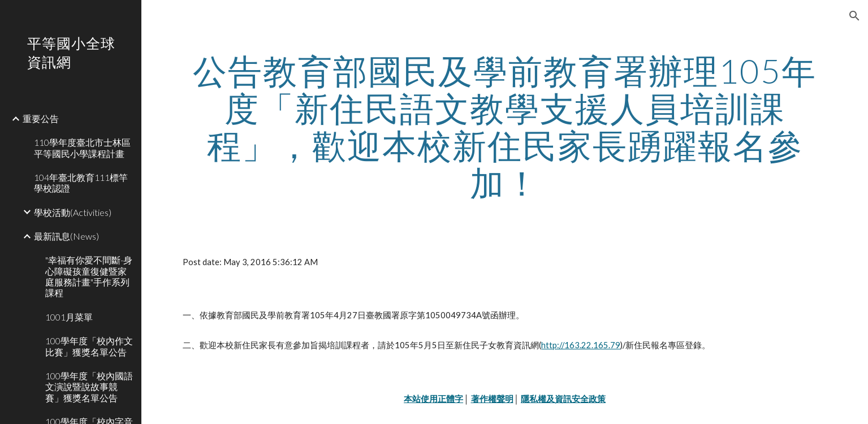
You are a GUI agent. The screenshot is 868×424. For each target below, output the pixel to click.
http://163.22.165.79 (581, 345)
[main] (504, 127)
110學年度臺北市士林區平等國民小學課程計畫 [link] (82, 148)
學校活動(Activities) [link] (73, 212)
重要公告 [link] (41, 118)
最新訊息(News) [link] (66, 236)
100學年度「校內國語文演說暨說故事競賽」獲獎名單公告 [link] (89, 387)
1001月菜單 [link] (69, 317)
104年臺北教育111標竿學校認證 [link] (81, 183)
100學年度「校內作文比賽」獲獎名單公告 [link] (89, 346)
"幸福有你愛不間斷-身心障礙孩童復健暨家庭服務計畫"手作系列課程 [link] (89, 276)
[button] (854, 16)
